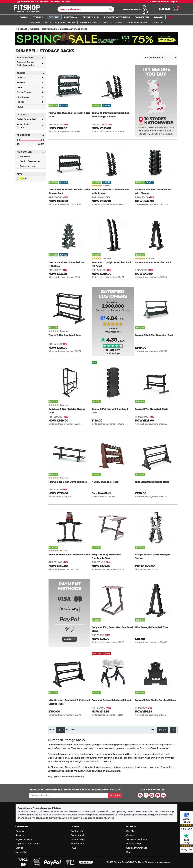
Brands (19, 848)
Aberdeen (142, 129)
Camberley (168, 135)
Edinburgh (163, 129)
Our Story (131, 831)
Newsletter (21, 852)
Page (153, 731)
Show (52, 731)
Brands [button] (30, 74)
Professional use (28, 167)
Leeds (171, 129)
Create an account (159, 2)
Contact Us (77, 831)
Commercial (77, 835)
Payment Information (27, 844)
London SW (156, 135)
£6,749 (41, 145)
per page (71, 731)
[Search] (85, 10)
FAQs (74, 848)
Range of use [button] (30, 153)
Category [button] (30, 116)
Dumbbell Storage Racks (74, 30)
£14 (19, 145)
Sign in (174, 2)
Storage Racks (50, 30)
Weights (35, 30)
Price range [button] (30, 136)
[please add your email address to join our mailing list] (69, 795)
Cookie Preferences (137, 848)
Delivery (20, 831)
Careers (130, 835)
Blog (129, 852)
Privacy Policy (133, 844)
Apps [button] (30, 175)
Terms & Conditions (137, 839)
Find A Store (77, 844)
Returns (20, 835)
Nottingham (156, 132)
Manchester (143, 132)
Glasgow (152, 129)
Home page (22, 30)
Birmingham (168, 132)
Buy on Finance (24, 839)
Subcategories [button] (30, 59)
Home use (25, 158)
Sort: (145, 59)
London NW (144, 135)
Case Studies (78, 839)
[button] (173, 731)
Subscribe (115, 795)
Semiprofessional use (30, 162)
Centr (24, 180)
